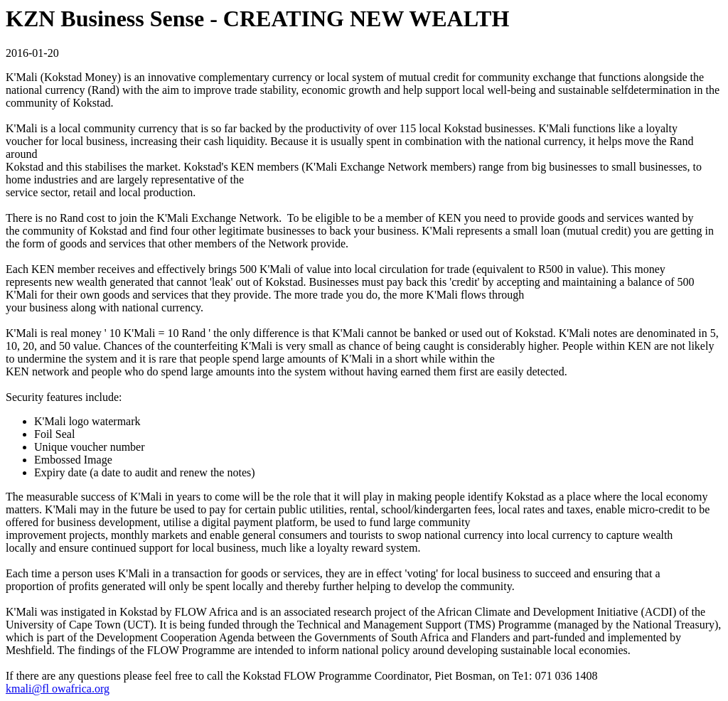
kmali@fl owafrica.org (58, 689)
